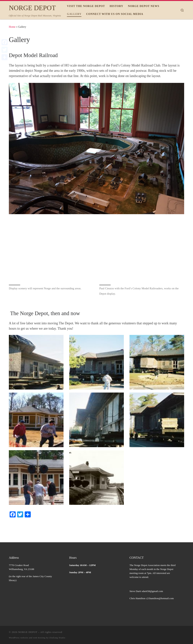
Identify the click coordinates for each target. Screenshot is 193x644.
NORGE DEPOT (28, 632)
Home (12, 27)
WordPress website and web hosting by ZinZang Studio (37, 638)
